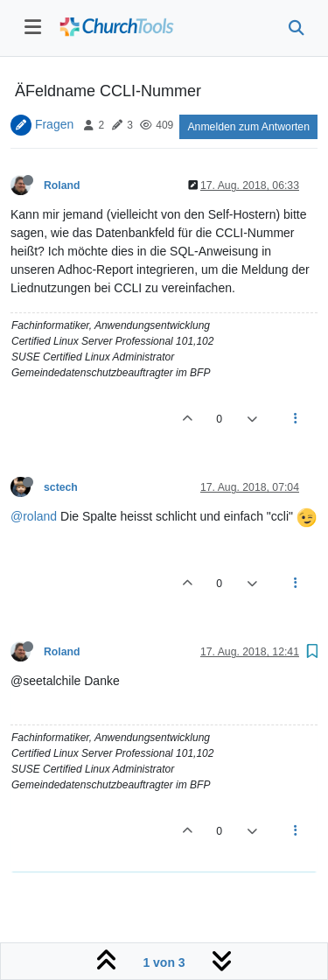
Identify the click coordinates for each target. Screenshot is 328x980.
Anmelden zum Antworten (248, 127)
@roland (34, 516)
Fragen (54, 124)
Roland (62, 185)
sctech (61, 487)
